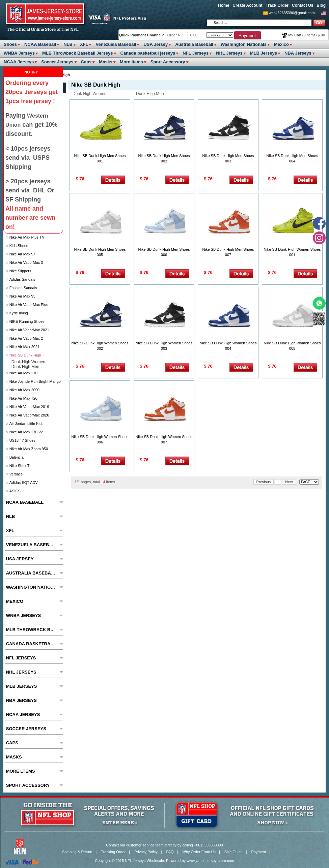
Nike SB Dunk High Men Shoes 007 (228, 252)
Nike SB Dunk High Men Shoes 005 (100, 252)
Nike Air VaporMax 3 (26, 262)
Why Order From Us (199, 852)
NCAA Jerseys (19, 62)
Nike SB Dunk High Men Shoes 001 (100, 158)
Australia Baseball (194, 44)
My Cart (307, 35)
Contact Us (303, 5)
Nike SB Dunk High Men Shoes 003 (228, 158)
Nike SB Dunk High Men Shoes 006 (164, 252)
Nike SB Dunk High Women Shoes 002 (100, 346)
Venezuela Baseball (116, 44)
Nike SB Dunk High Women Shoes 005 (292, 346)
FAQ (170, 852)
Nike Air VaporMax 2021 (29, 330)
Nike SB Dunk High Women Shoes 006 (100, 439)
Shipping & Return (77, 852)
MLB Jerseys (264, 53)
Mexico (281, 44)
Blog (321, 5)
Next (289, 482)
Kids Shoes (19, 246)
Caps (86, 62)
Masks (106, 62)
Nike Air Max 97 (22, 254)
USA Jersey (156, 44)
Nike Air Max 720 (23, 398)
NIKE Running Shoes (27, 321)
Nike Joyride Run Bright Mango (35, 381)
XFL (84, 44)
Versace (16, 474)
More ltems (131, 62)
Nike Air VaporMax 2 (26, 338)
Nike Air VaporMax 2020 (29, 415)
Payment (259, 852)
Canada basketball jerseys (148, 53)
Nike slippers (20, 271)
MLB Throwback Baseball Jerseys (78, 53)
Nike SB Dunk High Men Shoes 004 (292, 158)
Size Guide (234, 852)
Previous (264, 482)
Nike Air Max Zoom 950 (29, 449)
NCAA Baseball (40, 44)
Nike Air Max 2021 (24, 347)
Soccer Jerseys (57, 62)
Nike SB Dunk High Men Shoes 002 (164, 158)
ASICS (15, 491)
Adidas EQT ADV (24, 483)
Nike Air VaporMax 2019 (29, 407)
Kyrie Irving (19, 313)
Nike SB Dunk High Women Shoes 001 (292, 252)
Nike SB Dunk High (25, 355)
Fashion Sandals (23, 288)
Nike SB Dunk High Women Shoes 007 (164, 439)
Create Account (247, 5)
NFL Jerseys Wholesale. (145, 861)
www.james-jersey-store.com (210, 861)
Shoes (10, 44)
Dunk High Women (90, 94)
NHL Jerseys (229, 53)
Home (224, 5)
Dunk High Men (150, 94)
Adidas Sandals (22, 279)
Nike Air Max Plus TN (27, 237)
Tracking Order (113, 852)
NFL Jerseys (196, 53)
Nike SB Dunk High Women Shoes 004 (228, 346)
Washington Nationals (244, 44)
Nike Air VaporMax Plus (29, 305)
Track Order (277, 5)
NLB (68, 44)
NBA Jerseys (298, 53)
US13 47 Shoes (22, 440)
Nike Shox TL (21, 466)
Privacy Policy (146, 852)
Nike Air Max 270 (23, 373)
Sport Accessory (168, 62)
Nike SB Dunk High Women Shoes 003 (164, 346)
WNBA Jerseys (19, 53)
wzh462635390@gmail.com (292, 13)
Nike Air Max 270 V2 (26, 432)
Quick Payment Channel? (142, 35)
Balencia (17, 457)
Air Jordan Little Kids (26, 424)
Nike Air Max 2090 (24, 390)
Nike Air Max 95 (22, 296)
